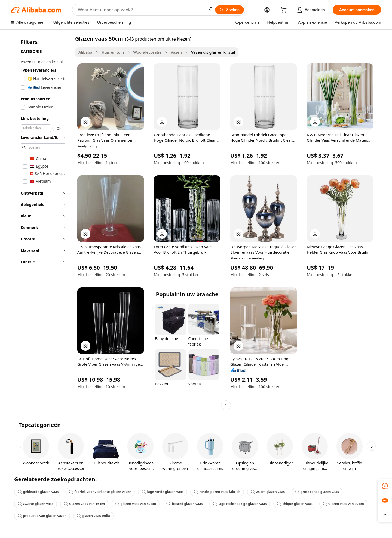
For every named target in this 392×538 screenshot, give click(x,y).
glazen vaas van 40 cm (136, 504)
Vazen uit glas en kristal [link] (213, 52)
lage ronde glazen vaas (163, 492)
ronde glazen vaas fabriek (217, 492)
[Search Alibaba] (140, 10)
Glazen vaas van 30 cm (343, 504)
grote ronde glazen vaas (317, 492)
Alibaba (85, 52)
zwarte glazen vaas (36, 504)
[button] (210, 10)
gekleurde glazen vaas (38, 492)
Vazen (176, 52)
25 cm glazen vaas (268, 492)
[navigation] (41, 223)
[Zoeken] (229, 10)
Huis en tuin (113, 52)
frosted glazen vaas (184, 504)
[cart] (285, 10)
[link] (385, 486)
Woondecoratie (148, 52)
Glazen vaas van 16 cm (84, 504)
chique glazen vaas (295, 504)
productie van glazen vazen (42, 516)
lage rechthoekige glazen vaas (240, 504)
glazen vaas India (93, 516)
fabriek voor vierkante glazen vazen (100, 492)
